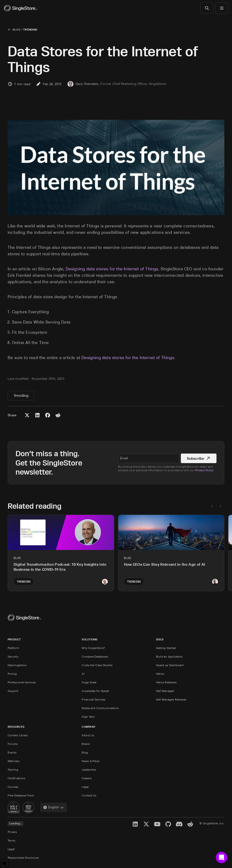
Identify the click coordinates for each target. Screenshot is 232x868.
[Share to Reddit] (58, 415)
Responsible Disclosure (23, 858)
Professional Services (22, 682)
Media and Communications (100, 708)
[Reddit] (190, 824)
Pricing (12, 674)
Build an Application (170, 656)
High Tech (88, 717)
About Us (88, 735)
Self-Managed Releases (171, 699)
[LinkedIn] (135, 824)
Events (12, 752)
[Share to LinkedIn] (37, 415)
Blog (16, 29)
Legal (85, 787)
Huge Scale (89, 682)
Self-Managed (165, 691)
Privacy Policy (204, 470)
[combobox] (54, 807)
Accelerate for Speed (95, 691)
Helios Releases (166, 682)
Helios (160, 674)
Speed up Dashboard (170, 665)
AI (83, 674)
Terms (11, 840)
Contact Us (89, 795)
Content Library (18, 735)
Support (13, 691)
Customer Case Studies (97, 665)
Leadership (89, 770)
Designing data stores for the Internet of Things (112, 269)
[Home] (21, 8)
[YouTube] (157, 824)
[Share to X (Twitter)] (27, 415)
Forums (13, 744)
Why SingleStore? (93, 648)
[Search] (207, 8)
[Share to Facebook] (48, 415)
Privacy (12, 832)
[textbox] (149, 458)
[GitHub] (168, 824)
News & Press (91, 761)
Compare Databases (95, 656)
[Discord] (179, 824)
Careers (87, 778)
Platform (13, 648)
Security (13, 656)
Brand (86, 744)
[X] (146, 824)
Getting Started (166, 648)
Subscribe (199, 458)
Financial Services (94, 699)
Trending (30, 29)
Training (13, 770)
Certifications (16, 778)
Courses (13, 787)
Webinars (14, 761)
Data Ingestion (17, 665)
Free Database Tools (21, 795)
